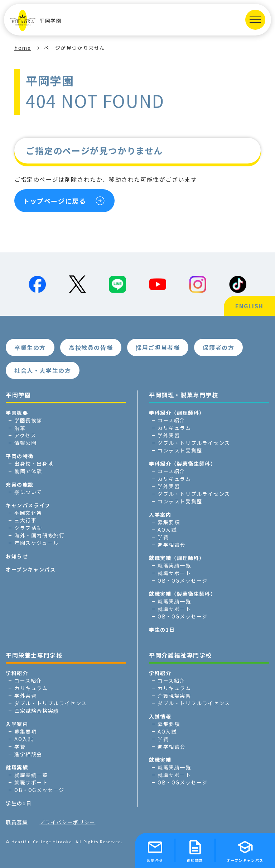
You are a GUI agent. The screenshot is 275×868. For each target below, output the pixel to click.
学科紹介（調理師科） (177, 413)
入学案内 (160, 514)
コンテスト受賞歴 (180, 450)
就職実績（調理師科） (177, 558)
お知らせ (17, 556)
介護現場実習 (174, 696)
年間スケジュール (37, 543)
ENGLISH (249, 306)
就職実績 (17, 767)
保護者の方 (218, 347)
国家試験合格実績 (37, 711)
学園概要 (17, 413)
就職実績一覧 (174, 565)
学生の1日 (162, 630)
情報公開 (25, 443)
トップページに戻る (54, 201)
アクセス (25, 435)
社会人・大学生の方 (43, 370)
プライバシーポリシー (67, 822)
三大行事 (25, 520)
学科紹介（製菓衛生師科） (182, 464)
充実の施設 (20, 484)
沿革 (20, 428)
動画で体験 (28, 471)
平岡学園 (36, 20)
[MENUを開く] (255, 20)
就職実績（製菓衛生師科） (182, 594)
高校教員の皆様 (91, 347)
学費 (163, 537)
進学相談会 (172, 545)
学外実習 (169, 435)
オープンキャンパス (31, 569)
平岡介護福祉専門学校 (180, 655)
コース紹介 (171, 420)
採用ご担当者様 (158, 347)
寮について (28, 492)
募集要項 (169, 522)
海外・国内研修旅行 (39, 535)
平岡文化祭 (28, 513)
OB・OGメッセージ (183, 580)
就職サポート (174, 573)
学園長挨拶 (28, 420)
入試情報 (160, 716)
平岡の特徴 (20, 456)
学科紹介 (17, 673)
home (23, 48)
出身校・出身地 (34, 464)
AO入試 (167, 530)
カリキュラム (174, 428)
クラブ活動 (28, 528)
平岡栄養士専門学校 (34, 655)
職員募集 (17, 822)
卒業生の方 (30, 347)
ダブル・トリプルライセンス (194, 443)
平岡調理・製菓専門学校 (184, 395)
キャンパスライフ (28, 505)
